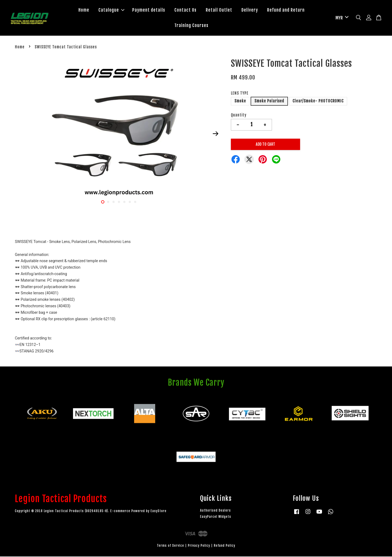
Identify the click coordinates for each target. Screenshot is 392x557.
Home (84, 10)
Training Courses (191, 26)
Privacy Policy (199, 546)
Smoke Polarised (269, 101)
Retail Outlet (219, 10)
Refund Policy (225, 546)
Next (215, 134)
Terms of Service (170, 546)
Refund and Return (286, 10)
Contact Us (185, 10)
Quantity (239, 116)
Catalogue (111, 10)
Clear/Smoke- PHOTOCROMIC (318, 101)
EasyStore (159, 511)
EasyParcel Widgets (216, 517)
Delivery (250, 10)
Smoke (240, 101)
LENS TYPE (240, 94)
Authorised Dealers (215, 511)
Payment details (149, 10)
